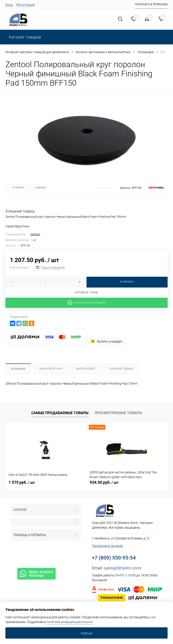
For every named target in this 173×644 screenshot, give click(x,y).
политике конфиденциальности (69, 622)
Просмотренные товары (118, 413)
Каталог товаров (25, 37)
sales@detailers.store (123, 568)
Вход (9, 5)
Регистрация (25, 5)
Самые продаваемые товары (60, 413)
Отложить (18, 188)
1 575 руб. (22, 482)
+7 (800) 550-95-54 (114, 558)
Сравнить (41, 188)
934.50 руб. (104, 482)
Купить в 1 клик (87, 293)
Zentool (35, 234)
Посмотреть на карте (107, 546)
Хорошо (86, 633)
